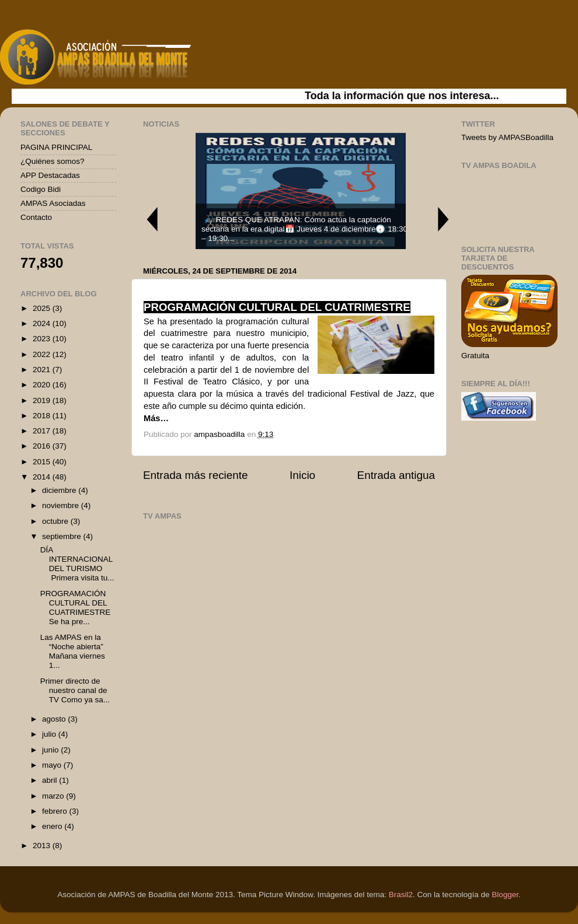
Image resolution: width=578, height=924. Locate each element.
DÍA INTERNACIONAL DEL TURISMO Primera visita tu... (77, 564)
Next (444, 219)
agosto (55, 719)
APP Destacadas (50, 175)
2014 (43, 477)
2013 (43, 846)
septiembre (63, 536)
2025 (43, 308)
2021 (43, 370)
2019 (43, 400)
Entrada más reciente (196, 475)
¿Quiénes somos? (53, 161)
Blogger (505, 895)
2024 (43, 323)
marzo (54, 796)
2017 (43, 431)
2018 (43, 416)
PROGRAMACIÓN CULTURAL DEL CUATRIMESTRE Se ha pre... (76, 608)
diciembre (60, 490)
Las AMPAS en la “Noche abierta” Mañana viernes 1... (73, 652)
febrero (56, 811)
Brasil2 (401, 895)
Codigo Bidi (41, 189)
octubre (56, 521)
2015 (43, 462)
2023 (43, 339)
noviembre (62, 505)
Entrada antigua (396, 475)
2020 (43, 385)
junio (51, 750)
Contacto (36, 217)
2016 (43, 446)
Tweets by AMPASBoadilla (507, 137)
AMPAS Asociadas (53, 203)
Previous (152, 219)
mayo (53, 765)
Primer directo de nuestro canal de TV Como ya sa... (75, 690)
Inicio (302, 475)
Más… (156, 418)
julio (50, 734)
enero (53, 826)
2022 (43, 354)
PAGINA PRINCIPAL (56, 147)
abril (51, 780)
